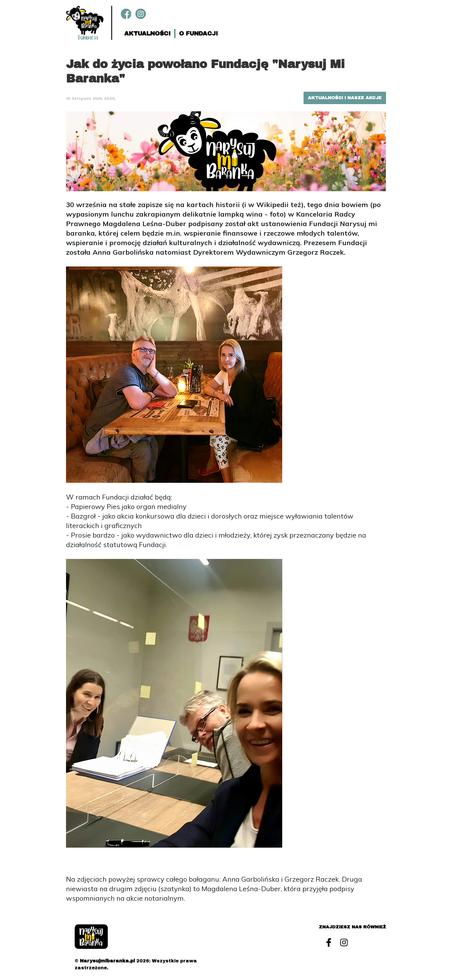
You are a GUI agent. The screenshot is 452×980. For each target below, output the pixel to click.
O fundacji (198, 33)
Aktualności (147, 33)
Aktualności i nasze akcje (345, 98)
